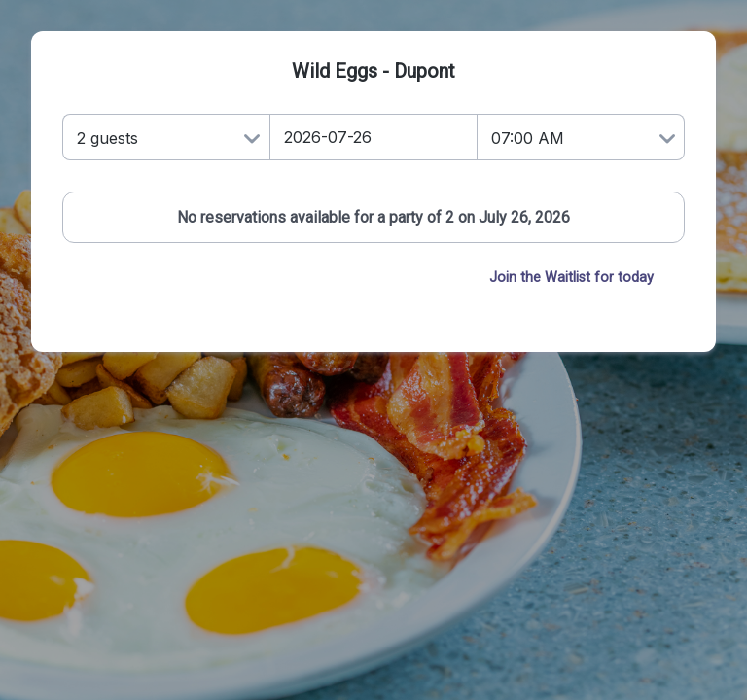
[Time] (581, 137)
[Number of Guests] (166, 137)
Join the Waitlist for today (571, 278)
